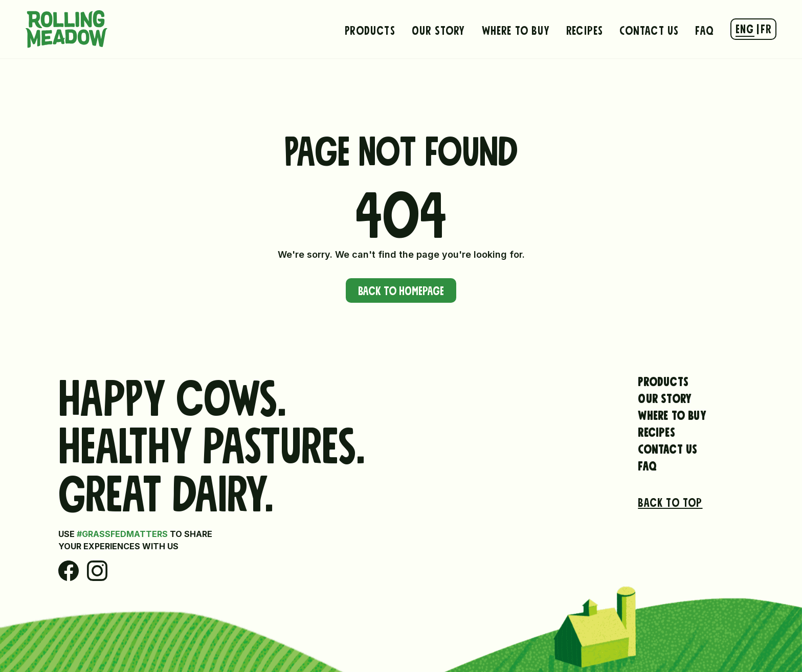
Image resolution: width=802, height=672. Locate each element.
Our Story (439, 29)
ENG (745, 28)
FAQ (705, 29)
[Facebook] (69, 571)
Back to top (670, 501)
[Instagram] (97, 571)
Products (370, 29)
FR (766, 28)
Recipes (585, 29)
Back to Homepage (401, 289)
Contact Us (649, 29)
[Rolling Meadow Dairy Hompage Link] (66, 29)
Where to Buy (516, 29)
